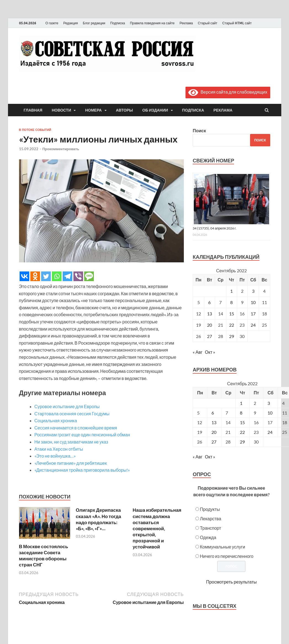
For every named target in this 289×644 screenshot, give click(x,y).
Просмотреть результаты (231, 582)
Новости (61, 110)
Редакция (71, 23)
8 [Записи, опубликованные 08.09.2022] (231, 302)
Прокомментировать (61, 149)
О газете (52, 23)
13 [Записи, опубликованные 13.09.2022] (210, 314)
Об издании (155, 110)
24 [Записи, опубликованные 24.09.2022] (253, 325)
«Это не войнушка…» (55, 456)
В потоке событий (35, 130)
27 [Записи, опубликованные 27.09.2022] (210, 336)
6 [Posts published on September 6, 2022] (213, 413)
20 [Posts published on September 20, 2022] (214, 432)
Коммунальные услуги (222, 547)
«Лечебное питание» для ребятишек (71, 463)
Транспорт (210, 528)
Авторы (124, 110)
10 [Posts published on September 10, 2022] (270, 413)
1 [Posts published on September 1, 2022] (241, 403)
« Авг (197, 352)
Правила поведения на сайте (152, 23)
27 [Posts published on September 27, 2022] (214, 442)
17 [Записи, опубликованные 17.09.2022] (253, 314)
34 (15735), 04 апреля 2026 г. (215, 228)
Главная (33, 110)
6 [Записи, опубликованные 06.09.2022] (209, 302)
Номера (93, 110)
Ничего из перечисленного (227, 556)
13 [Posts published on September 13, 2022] (214, 422)
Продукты (210, 509)
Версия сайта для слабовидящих (228, 92)
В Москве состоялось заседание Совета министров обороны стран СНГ (44, 555)
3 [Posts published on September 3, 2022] (269, 403)
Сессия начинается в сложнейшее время (76, 428)
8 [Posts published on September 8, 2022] (241, 413)
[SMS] (89, 276)
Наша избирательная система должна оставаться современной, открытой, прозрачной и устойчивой (157, 528)
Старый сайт (208, 23)
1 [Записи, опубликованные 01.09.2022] (231, 291)
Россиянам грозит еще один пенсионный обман (82, 435)
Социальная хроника (56, 420)
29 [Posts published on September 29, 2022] (242, 442)
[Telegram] (67, 276)
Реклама (186, 23)
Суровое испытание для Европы (67, 406)
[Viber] (78, 276)
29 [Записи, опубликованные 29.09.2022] (232, 336)
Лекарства (210, 518)
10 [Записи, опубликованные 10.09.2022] (253, 302)
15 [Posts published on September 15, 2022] (242, 422)
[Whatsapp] (57, 276)
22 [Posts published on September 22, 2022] (242, 432)
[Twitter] (46, 276)
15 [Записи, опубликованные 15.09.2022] (232, 314)
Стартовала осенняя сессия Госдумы (72, 414)
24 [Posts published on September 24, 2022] (270, 432)
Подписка (117, 23)
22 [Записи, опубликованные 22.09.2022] (232, 325)
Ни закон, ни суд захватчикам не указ (71, 442)
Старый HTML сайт (237, 23)
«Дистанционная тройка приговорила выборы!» (82, 470)
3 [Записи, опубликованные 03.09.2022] (253, 291)
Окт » (210, 352)
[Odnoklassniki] (35, 276)
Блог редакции (94, 23)
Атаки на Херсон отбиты (59, 449)
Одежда (208, 537)
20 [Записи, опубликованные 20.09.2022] (210, 325)
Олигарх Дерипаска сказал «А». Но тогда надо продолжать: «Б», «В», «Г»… (99, 519)
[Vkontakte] (24, 276)
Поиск (199, 130)
